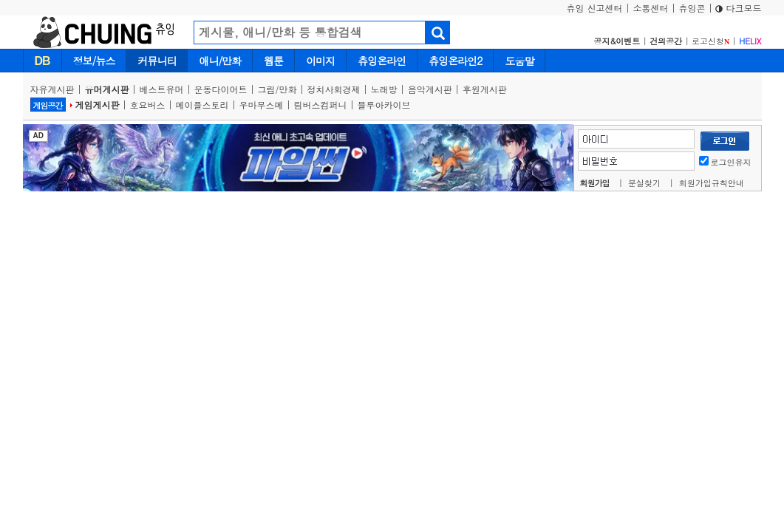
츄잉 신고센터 (594, 8)
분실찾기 (644, 183)
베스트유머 (162, 89)
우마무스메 (262, 105)
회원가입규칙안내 (712, 183)
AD (38, 136)
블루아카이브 (384, 105)
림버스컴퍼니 (321, 105)
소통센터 (650, 8)
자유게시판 (52, 89)
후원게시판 (485, 89)
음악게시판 (430, 89)
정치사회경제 (334, 89)
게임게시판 (98, 105)
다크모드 (738, 8)
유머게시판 (107, 89)
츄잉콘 (692, 8)
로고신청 (710, 41)
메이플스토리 (202, 105)
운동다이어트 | (226, 89)
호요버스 (148, 105)
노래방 (384, 89)
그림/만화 (277, 89)
